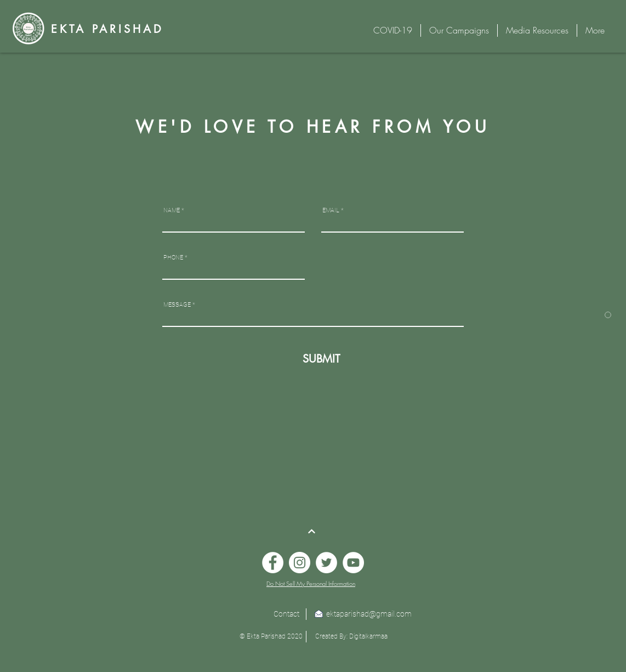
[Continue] (312, 532)
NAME (172, 210)
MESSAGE (177, 305)
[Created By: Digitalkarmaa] (351, 636)
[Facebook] (273, 563)
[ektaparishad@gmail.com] (369, 614)
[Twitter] (326, 563)
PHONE (173, 258)
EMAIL (331, 210)
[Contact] (286, 614)
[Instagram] (300, 563)
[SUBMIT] (320, 358)
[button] (271, 636)
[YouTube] (353, 563)
